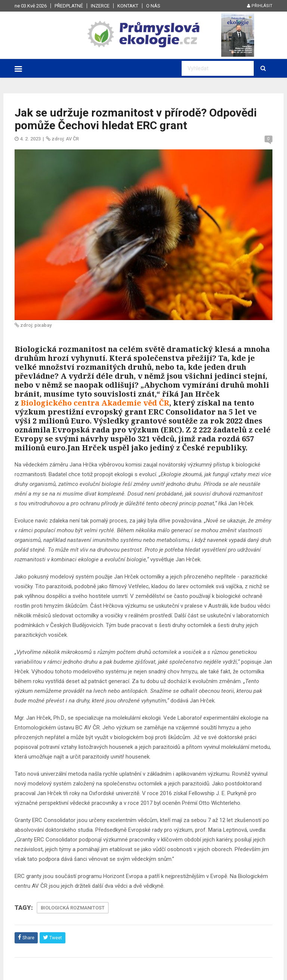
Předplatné (69, 6)
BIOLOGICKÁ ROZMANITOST (73, 908)
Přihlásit (260, 6)
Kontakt (128, 6)
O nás (153, 6)
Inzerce (100, 6)
